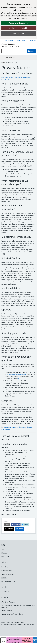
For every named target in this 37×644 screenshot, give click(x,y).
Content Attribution (8, 581)
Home (3, 62)
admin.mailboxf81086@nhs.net (17, 374)
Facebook (6, 592)
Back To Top (5, 557)
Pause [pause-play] (3, 641)
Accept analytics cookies (19, 23)
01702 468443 (21, 41)
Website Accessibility (8, 574)
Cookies (4, 578)
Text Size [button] (32, 41)
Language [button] (9, 41)
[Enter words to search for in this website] (14, 51)
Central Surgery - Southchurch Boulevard (11, 45)
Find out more (19, 33)
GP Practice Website (8, 625)
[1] (19, 379)
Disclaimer (5, 567)
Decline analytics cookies (18, 28)
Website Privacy (7, 571)
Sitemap (4, 553)
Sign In (4, 549)
